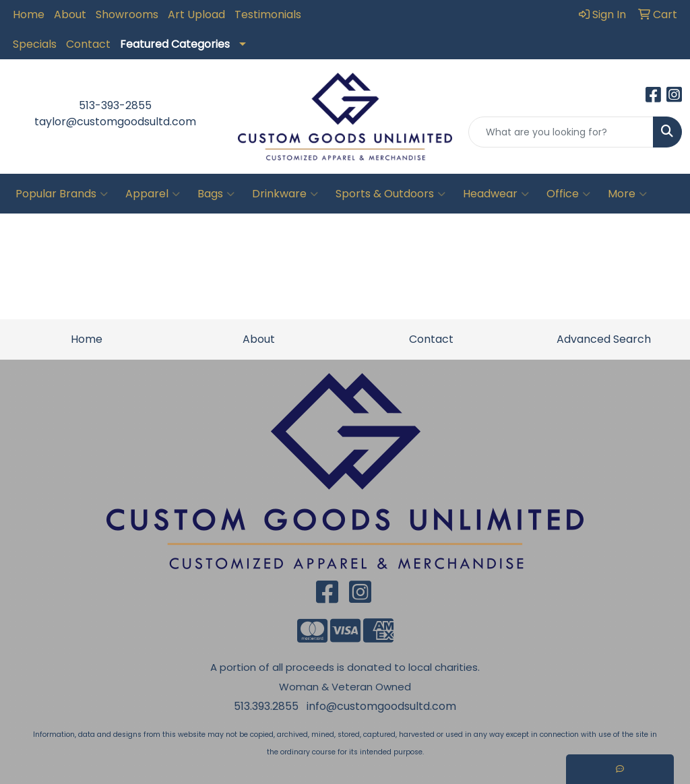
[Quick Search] (561, 132)
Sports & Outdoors (390, 194)
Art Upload (196, 14)
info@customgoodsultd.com (381, 706)
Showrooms (127, 14)
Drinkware (285, 194)
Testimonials (268, 14)
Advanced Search (604, 339)
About (70, 14)
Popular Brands (62, 194)
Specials (35, 44)
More (627, 194)
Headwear (496, 194)
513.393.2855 (266, 706)
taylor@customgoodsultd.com (115, 122)
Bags (216, 194)
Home (29, 14)
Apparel (153, 194)
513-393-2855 (115, 105)
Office (568, 194)
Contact (88, 44)
